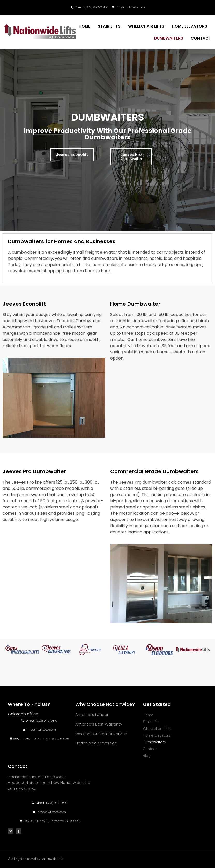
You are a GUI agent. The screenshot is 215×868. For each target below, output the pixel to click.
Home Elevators (190, 26)
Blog (147, 756)
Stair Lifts (109, 26)
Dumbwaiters (169, 38)
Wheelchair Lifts (146, 26)
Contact (201, 38)
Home (84, 26)
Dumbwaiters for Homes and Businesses (62, 241)
